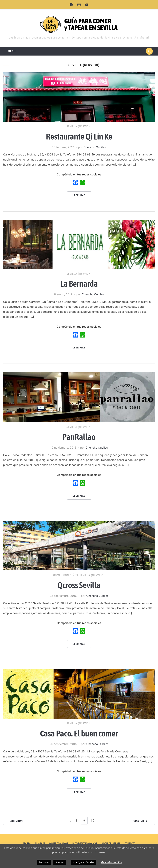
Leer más (79, 195)
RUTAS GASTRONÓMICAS (85, 844)
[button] (9, 51)
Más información (111, 862)
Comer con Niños (66, 575)
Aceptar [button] (60, 862)
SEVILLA (27, 844)
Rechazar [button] (44, 862)
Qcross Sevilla (79, 585)
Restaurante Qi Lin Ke (79, 136)
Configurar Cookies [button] (84, 862)
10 (93, 821)
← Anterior (15, 821)
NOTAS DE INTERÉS (111, 844)
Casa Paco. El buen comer (79, 733)
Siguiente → (142, 821)
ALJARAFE (40, 844)
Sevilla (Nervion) (79, 126)
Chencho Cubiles (94, 147)
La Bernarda (79, 284)
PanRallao (79, 437)
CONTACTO (130, 844)
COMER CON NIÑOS (59, 844)
